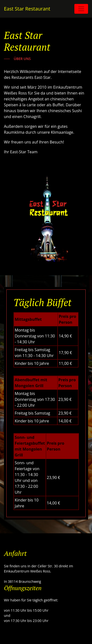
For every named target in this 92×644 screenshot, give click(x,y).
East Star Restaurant (27, 9)
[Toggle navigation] (81, 9)
